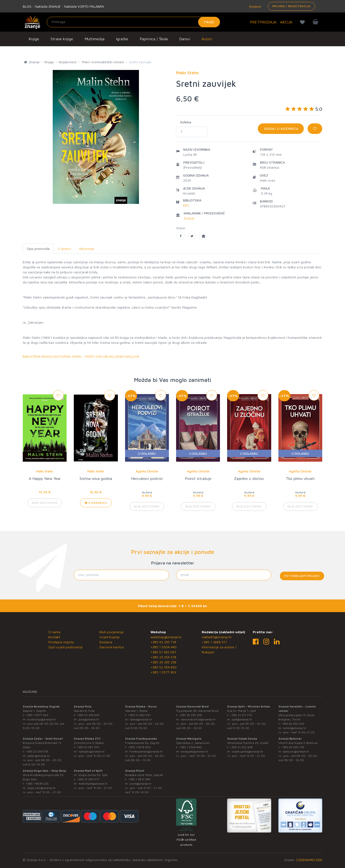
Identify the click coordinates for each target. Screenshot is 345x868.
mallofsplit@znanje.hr (93, 784)
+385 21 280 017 (88, 779)
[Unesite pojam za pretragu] (133, 22)
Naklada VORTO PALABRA (84, 6)
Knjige (34, 39)
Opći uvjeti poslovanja (65, 647)
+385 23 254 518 (163, 657)
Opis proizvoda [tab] (38, 249)
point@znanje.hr (141, 784)
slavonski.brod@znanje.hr (198, 719)
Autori (207, 39)
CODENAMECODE (309, 860)
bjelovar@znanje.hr (296, 751)
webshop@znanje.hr (166, 637)
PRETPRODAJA (263, 22)
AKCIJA (286, 22)
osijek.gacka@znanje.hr (247, 751)
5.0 (304, 109)
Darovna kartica (112, 647)
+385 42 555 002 (293, 724)
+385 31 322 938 (241, 747)
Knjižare (255, 6)
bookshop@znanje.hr (42, 719)
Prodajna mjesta (61, 642)
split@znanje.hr (242, 719)
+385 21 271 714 (241, 715)
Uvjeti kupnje (109, 637)
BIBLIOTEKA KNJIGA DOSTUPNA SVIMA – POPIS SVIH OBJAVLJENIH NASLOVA (81, 356)
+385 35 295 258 (163, 662)
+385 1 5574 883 (139, 747)
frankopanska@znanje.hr (146, 751)
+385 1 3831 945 (139, 779)
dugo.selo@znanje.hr (42, 788)
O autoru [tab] (64, 249)
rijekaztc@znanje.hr (92, 751)
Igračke (122, 39)
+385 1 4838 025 (37, 784)
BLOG (27, 6)
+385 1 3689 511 (214, 642)
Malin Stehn (45, 471)
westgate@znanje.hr (194, 751)
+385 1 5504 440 (164, 647)
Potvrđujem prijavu (302, 576)
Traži (209, 22)
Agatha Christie (147, 471)
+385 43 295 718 (163, 642)
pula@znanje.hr (89, 719)
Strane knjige (62, 39)
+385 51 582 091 (163, 652)
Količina (186, 122)
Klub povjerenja (111, 632)
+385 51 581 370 (88, 747)
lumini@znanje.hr (295, 728)
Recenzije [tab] (87, 249)
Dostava (106, 642)
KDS (186, 205)
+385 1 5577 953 (163, 672)
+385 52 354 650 (164, 667)
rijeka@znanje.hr (141, 719)
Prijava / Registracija (291, 6)
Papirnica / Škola (154, 39)
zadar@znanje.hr (39, 756)
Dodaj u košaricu (281, 129)
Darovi (185, 39)
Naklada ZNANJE (48, 6)
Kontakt (54, 637)
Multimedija (95, 39)
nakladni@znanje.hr (217, 637)
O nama (54, 632)
